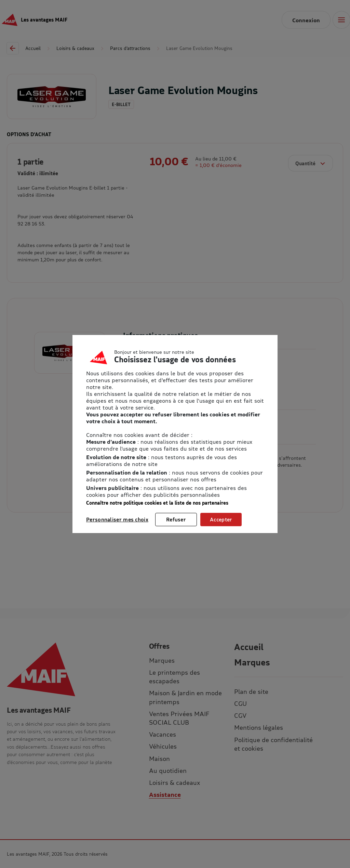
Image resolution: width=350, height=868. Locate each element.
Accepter (221, 519)
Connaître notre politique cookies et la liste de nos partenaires (157, 503)
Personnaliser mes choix (117, 519)
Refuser (176, 519)
